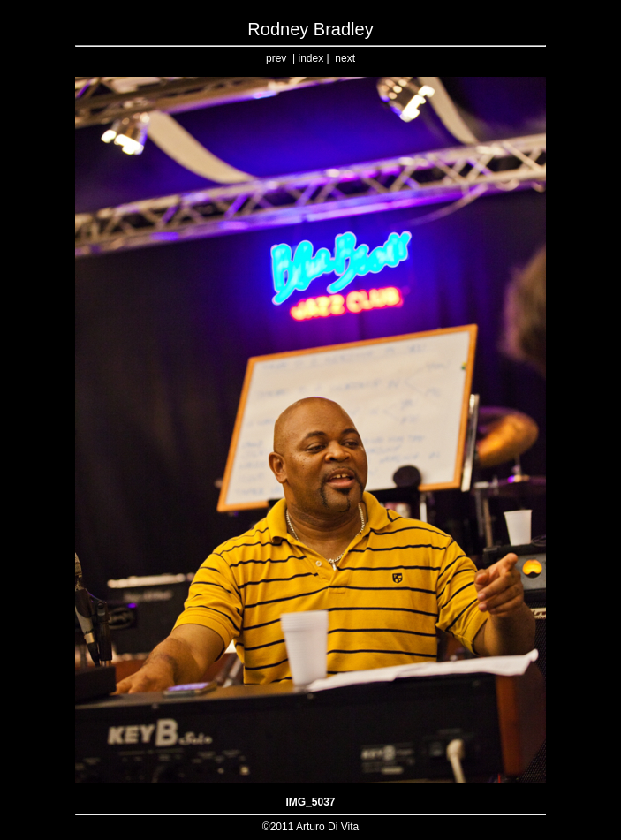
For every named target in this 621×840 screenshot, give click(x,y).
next (345, 58)
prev (276, 58)
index (310, 58)
